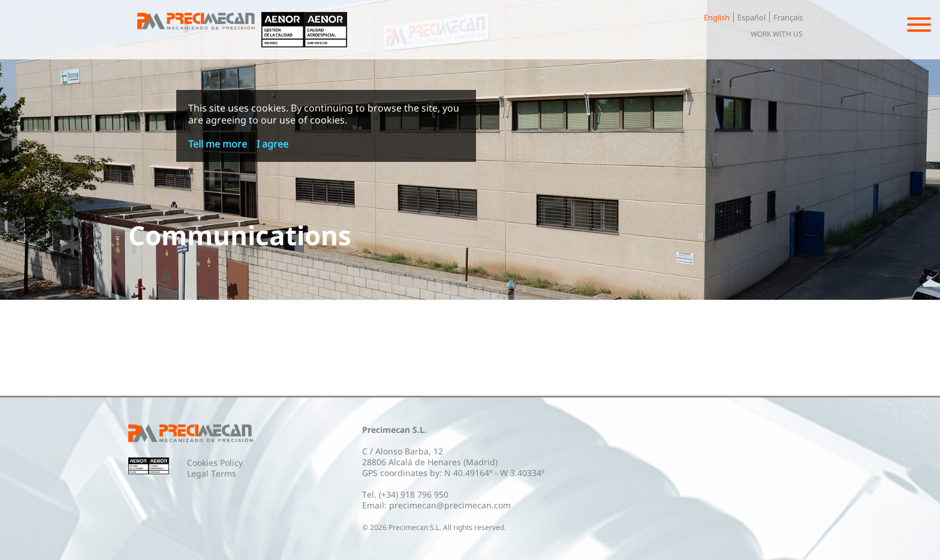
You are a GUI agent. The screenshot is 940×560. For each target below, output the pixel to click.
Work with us (777, 34)
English (717, 17)
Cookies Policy (215, 463)
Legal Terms (212, 473)
